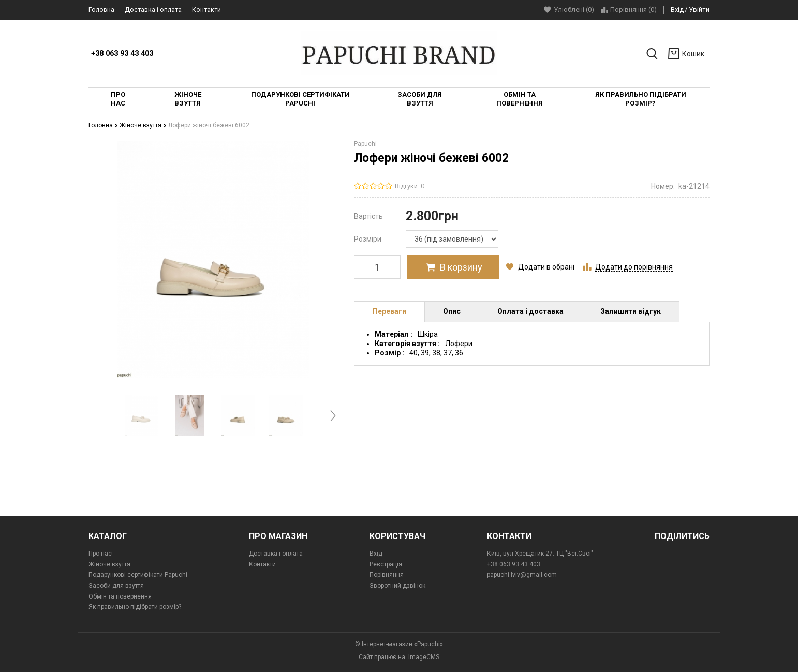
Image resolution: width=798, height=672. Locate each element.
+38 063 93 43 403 (122, 54)
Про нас (100, 554)
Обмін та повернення (120, 596)
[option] (142, 415)
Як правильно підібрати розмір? (135, 607)
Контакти (206, 10)
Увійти (699, 10)
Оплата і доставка (530, 311)
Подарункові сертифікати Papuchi (138, 575)
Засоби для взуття (116, 586)
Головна (101, 10)
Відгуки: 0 (410, 186)
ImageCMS (424, 657)
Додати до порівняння (634, 267)
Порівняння (387, 575)
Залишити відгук (631, 311)
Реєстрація (386, 564)
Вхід (677, 10)
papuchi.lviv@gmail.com (522, 575)
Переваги (389, 311)
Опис (452, 311)
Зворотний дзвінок (397, 586)
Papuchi (365, 144)
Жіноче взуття (143, 125)
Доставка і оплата (153, 10)
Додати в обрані (546, 267)
